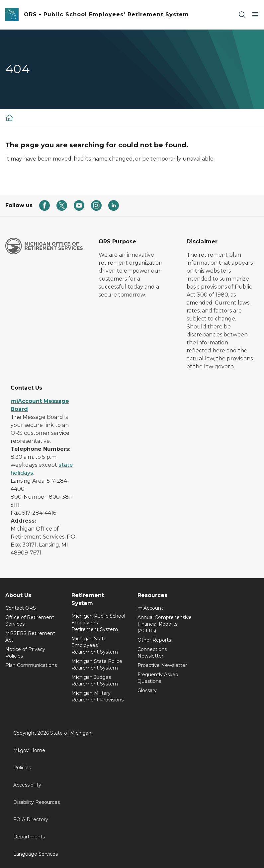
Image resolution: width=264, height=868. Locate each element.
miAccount (150, 608)
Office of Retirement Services (30, 621)
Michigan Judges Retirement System (95, 681)
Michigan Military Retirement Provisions (97, 696)
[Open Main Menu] (255, 15)
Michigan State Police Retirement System (97, 665)
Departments (29, 837)
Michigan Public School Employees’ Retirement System (98, 623)
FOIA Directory (31, 819)
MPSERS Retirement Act (30, 637)
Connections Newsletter (152, 653)
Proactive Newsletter (162, 665)
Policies (22, 768)
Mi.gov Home (29, 750)
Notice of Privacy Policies (25, 653)
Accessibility (27, 785)
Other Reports (154, 640)
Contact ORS (21, 608)
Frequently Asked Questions (158, 678)
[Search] (242, 15)
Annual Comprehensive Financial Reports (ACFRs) (165, 624)
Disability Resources (37, 802)
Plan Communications (31, 665)
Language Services (36, 854)
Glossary (147, 690)
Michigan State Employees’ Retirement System (95, 645)
